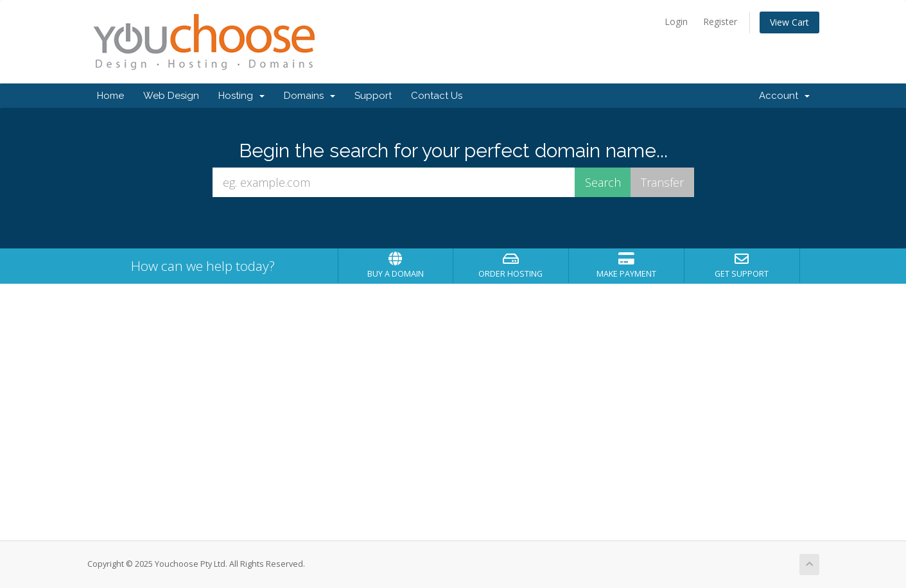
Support (373, 96)
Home (110, 96)
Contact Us (437, 96)
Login (676, 22)
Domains (309, 96)
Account (784, 96)
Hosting (241, 96)
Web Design (171, 96)
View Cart (789, 22)
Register (720, 22)
